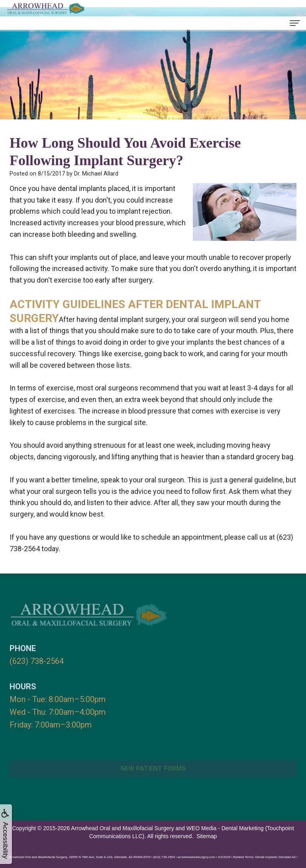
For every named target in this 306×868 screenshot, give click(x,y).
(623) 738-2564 (37, 661)
